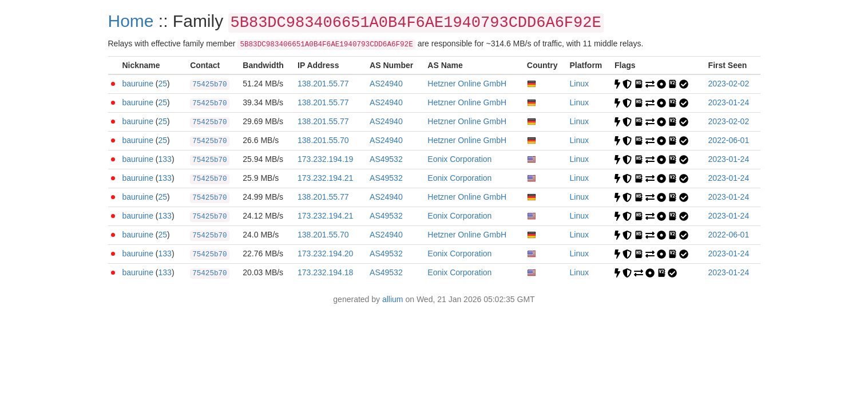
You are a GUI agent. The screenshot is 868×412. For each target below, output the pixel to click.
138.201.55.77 (323, 84)
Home (131, 21)
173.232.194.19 (325, 159)
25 (163, 84)
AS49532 (386, 159)
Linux (579, 84)
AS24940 (386, 84)
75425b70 (209, 85)
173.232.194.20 (325, 253)
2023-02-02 (729, 84)
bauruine (138, 84)
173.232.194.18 (325, 272)
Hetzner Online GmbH (467, 84)
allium (393, 299)
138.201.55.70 (323, 140)
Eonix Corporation (459, 159)
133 (165, 159)
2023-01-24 (729, 102)
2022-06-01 (729, 140)
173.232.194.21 (325, 178)
